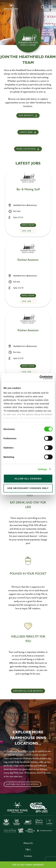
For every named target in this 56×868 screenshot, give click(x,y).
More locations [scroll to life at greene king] (26, 149)
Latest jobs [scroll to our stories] (26, 132)
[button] (43, 7)
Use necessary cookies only (28, 488)
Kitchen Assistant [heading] (28, 260)
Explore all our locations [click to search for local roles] (22, 784)
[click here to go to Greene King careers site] (28, 817)
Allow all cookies (28, 479)
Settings (42, 469)
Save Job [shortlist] (27, 231)
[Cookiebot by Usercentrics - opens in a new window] (40, 377)
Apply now (28, 225)
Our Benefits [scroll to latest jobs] (26, 115)
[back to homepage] (11, 7)
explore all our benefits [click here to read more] (28, 691)
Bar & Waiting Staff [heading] (28, 189)
